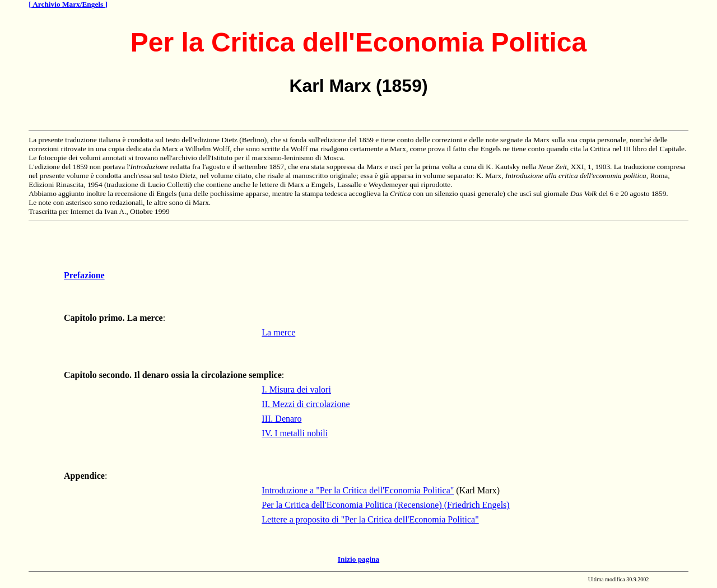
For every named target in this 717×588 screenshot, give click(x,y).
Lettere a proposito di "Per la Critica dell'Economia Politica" (370, 519)
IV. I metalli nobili (295, 433)
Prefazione (84, 275)
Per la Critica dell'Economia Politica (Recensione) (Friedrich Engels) (385, 505)
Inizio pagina (358, 559)
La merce (278, 332)
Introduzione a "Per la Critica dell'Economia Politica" (358, 490)
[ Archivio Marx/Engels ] (68, 4)
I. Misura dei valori (296, 389)
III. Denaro (281, 419)
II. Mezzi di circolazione (306, 404)
